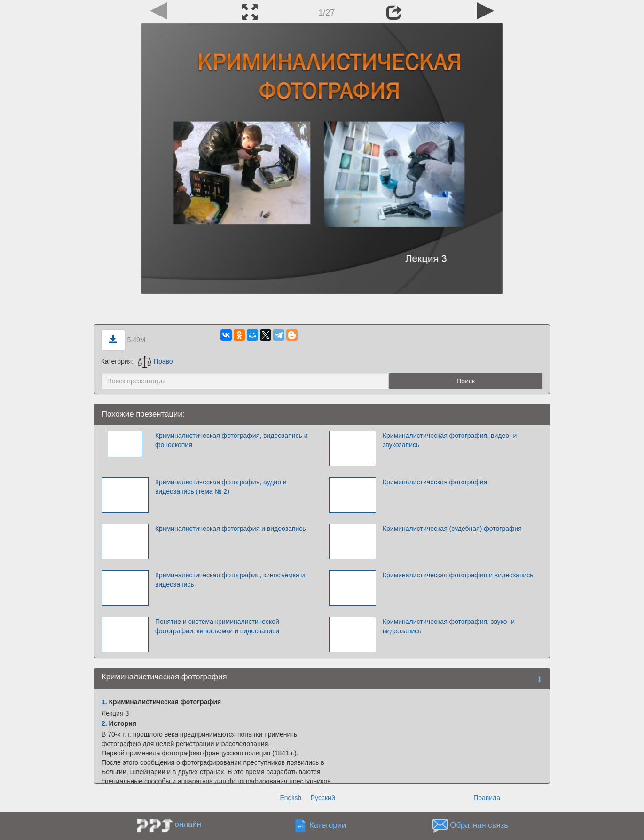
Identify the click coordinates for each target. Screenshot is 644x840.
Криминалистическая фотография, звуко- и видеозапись (449, 626)
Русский (323, 798)
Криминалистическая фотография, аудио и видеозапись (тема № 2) (221, 487)
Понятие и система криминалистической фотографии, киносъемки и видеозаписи (217, 626)
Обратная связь (479, 826)
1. (104, 702)
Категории (328, 826)
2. (104, 723)
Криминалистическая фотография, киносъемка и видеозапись (230, 580)
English (291, 798)
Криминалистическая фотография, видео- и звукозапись (450, 440)
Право (155, 361)
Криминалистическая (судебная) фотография (452, 529)
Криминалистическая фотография (435, 482)
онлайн (188, 824)
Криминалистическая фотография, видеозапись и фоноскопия (232, 440)
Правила (487, 798)
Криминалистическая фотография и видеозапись (231, 529)
